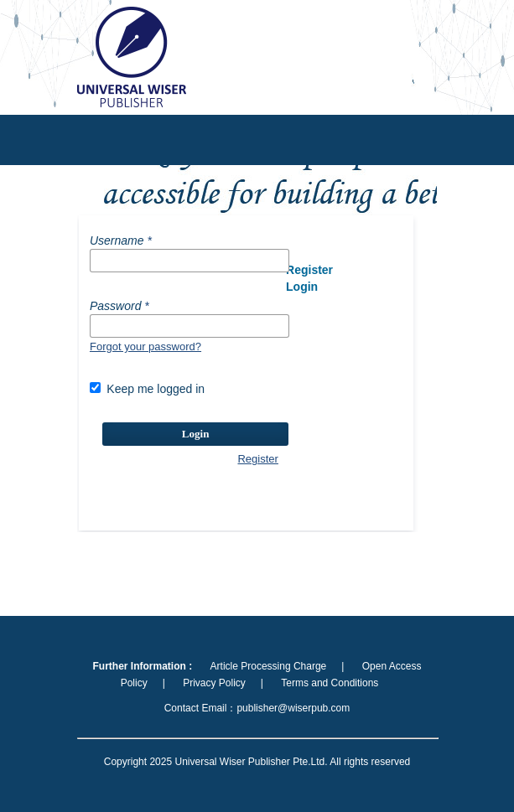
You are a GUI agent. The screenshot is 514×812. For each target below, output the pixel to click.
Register (257, 459)
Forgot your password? (145, 347)
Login (196, 434)
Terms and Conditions (330, 683)
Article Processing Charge (269, 666)
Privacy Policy (214, 683)
